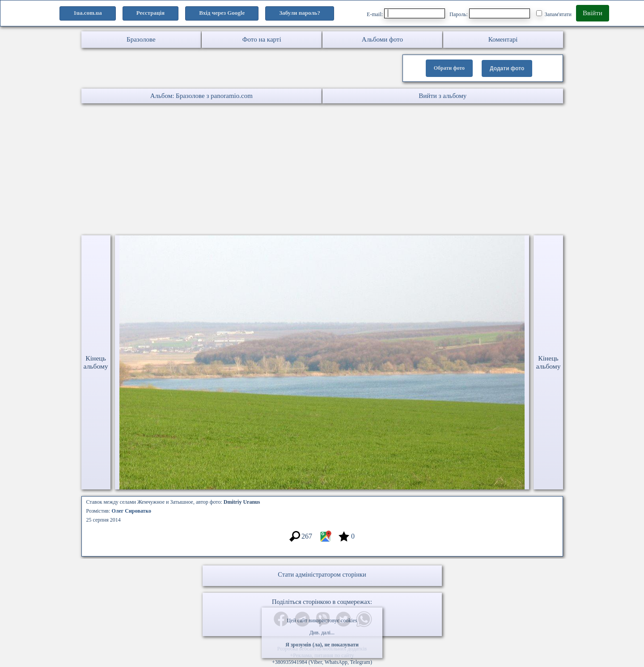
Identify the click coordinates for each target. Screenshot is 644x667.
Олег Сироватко (131, 511)
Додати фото (507, 68)
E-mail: (406, 13)
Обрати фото (449, 68)
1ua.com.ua (88, 13)
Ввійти (593, 13)
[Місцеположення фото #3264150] (325, 541)
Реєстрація (150, 13)
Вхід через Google (222, 13)
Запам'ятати (554, 14)
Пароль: (490, 13)
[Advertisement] (268, 170)
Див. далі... (322, 633)
